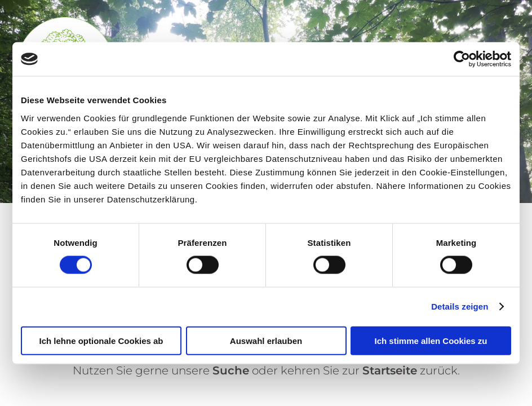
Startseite (390, 370)
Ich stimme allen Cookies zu (431, 340)
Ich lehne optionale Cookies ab (101, 340)
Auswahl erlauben (266, 340)
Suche (231, 370)
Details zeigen (460, 306)
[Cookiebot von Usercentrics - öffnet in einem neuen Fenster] (462, 59)
